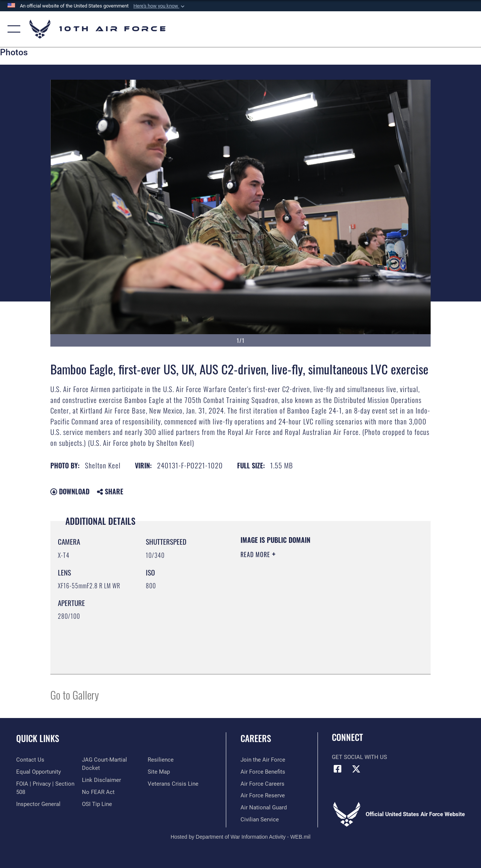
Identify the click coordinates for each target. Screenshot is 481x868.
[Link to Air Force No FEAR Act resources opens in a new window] (98, 792)
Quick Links (38, 738)
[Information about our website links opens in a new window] (101, 780)
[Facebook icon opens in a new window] (337, 769)
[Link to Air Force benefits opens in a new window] (263, 772)
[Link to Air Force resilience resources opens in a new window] (161, 760)
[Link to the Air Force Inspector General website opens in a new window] (38, 804)
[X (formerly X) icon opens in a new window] (356, 769)
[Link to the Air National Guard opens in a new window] (264, 807)
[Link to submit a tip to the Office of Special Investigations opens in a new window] (97, 804)
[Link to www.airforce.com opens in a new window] (263, 760)
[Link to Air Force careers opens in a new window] (262, 784)
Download (70, 491)
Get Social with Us (359, 757)
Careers (256, 738)
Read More (256, 554)
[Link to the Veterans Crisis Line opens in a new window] (173, 784)
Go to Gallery (75, 695)
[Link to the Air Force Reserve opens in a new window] (263, 795)
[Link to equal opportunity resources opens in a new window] (39, 772)
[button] (160, 6)
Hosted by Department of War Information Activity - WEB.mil (240, 837)
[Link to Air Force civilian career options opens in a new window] (260, 820)
